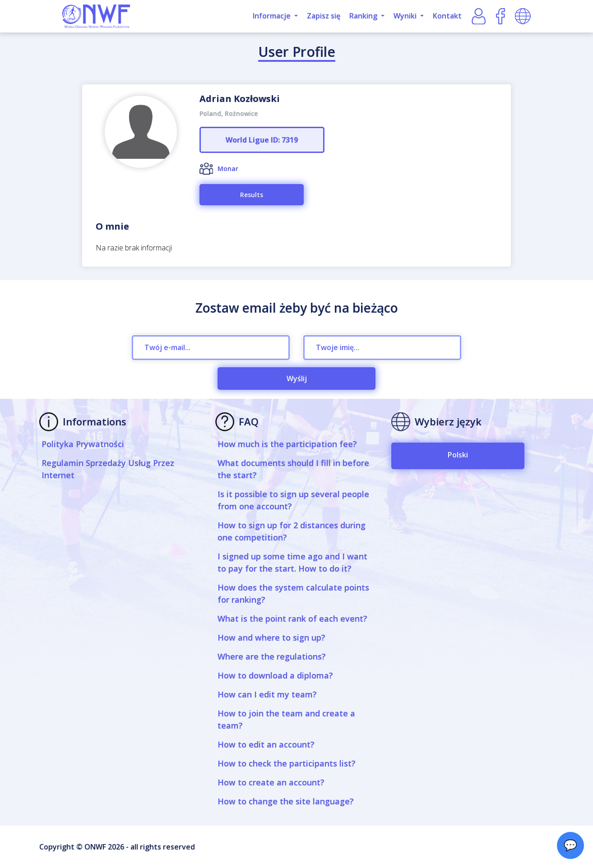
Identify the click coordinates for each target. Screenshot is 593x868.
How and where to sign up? (271, 637)
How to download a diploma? (275, 675)
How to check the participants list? (287, 763)
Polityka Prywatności (83, 444)
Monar (228, 169)
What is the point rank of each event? (292, 619)
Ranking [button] (364, 16)
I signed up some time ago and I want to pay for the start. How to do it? (292, 562)
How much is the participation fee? (287, 444)
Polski (458, 455)
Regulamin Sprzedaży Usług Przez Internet (108, 469)
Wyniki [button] (406, 16)
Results (252, 195)
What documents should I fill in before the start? (293, 469)
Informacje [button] (273, 16)
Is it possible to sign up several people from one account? (293, 500)
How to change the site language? (286, 801)
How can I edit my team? (267, 694)
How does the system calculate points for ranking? (293, 593)
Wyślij (297, 379)
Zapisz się (324, 16)
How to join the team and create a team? (286, 719)
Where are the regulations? (272, 656)
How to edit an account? (266, 744)
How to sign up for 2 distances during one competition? (292, 531)
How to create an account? (271, 782)
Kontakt (447, 16)
